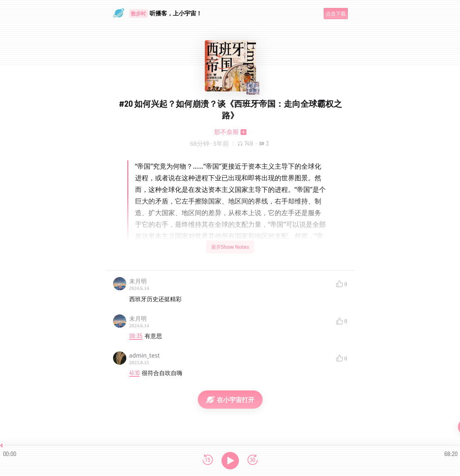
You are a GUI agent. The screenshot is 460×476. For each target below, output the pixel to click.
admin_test (145, 355)
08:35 (136, 336)
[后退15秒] (208, 460)
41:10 (134, 373)
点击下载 (336, 13)
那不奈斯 (226, 132)
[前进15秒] (253, 460)
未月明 (138, 281)
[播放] (230, 461)
